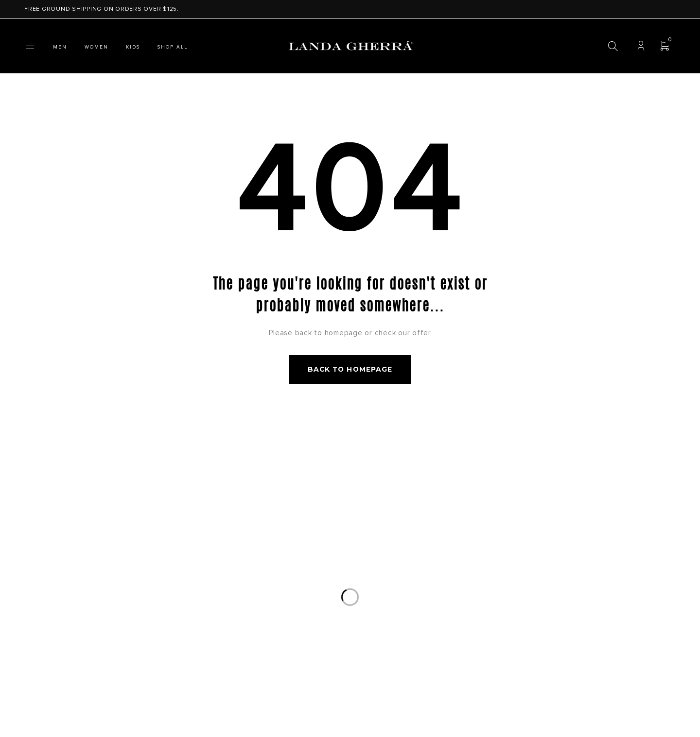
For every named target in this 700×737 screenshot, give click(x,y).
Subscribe (591, 506)
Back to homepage (350, 370)
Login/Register (641, 46)
